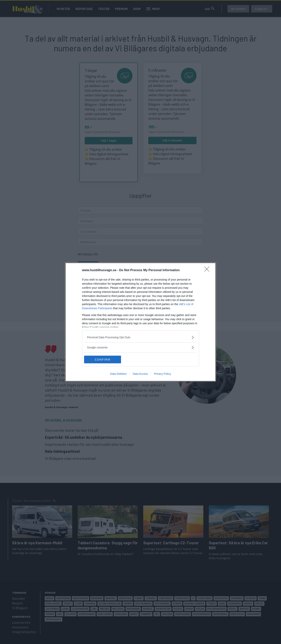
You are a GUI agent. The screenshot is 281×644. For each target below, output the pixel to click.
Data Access (140, 374)
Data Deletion (118, 374)
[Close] (208, 270)
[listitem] (140, 337)
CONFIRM (103, 359)
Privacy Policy (162, 374)
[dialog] (140, 322)
